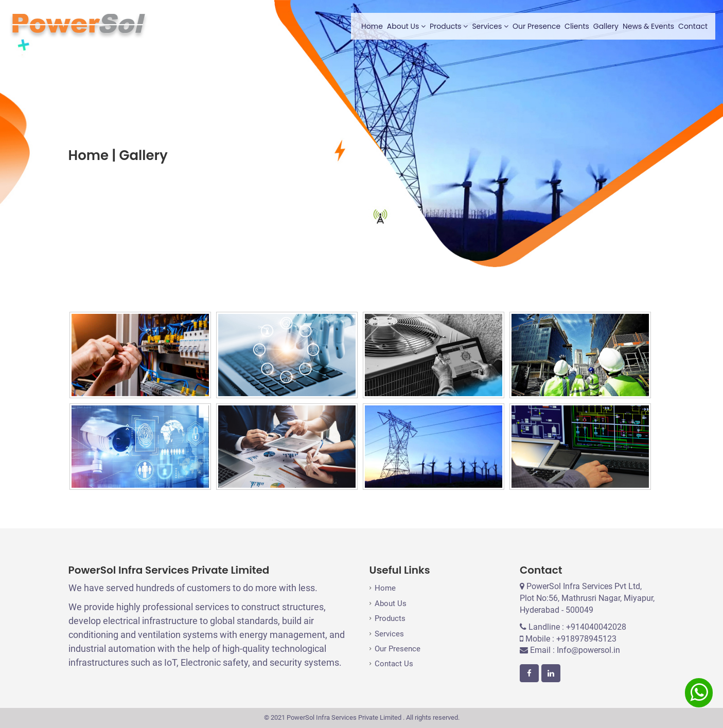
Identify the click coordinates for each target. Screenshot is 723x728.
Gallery (606, 26)
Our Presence (536, 26)
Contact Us (394, 664)
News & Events (648, 26)
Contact (693, 26)
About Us (406, 26)
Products (449, 26)
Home (372, 26)
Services (490, 26)
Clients (577, 26)
